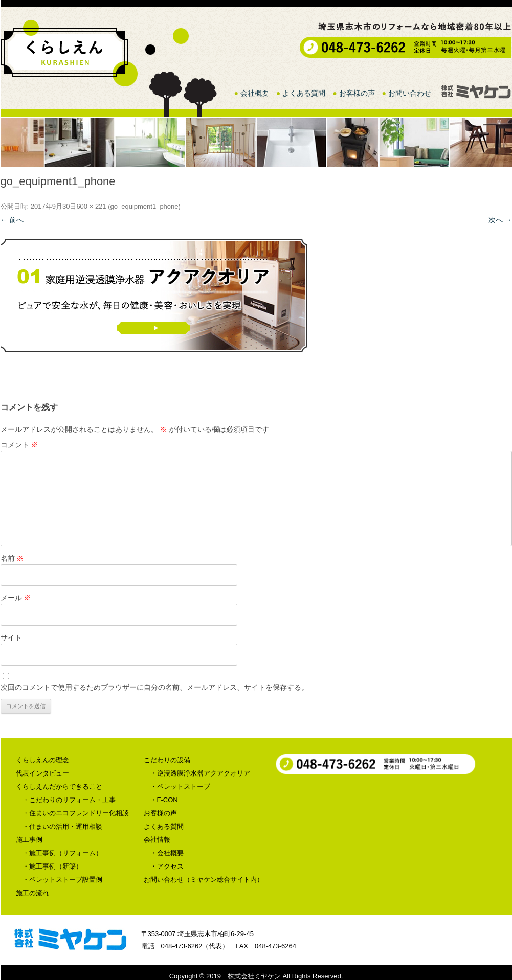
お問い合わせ (410, 93)
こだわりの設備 (167, 760)
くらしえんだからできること (59, 787)
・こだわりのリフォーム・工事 (69, 800)
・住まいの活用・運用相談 (62, 826)
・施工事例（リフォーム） (62, 853)
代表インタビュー (42, 773)
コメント (19, 445)
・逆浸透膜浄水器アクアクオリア (200, 773)
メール (16, 598)
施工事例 (29, 840)
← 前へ (12, 220)
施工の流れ (32, 893)
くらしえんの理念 (42, 760)
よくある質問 (304, 93)
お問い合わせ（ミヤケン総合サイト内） (204, 880)
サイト (11, 637)
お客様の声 (357, 93)
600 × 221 (91, 206)
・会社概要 (167, 853)
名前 (12, 558)
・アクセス (167, 866)
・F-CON (164, 800)
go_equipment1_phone (144, 206)
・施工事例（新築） (52, 866)
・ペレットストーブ (180, 787)
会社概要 (255, 93)
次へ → (500, 220)
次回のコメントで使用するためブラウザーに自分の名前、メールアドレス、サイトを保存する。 (154, 687)
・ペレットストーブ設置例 (62, 880)
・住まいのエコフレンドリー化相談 (76, 813)
